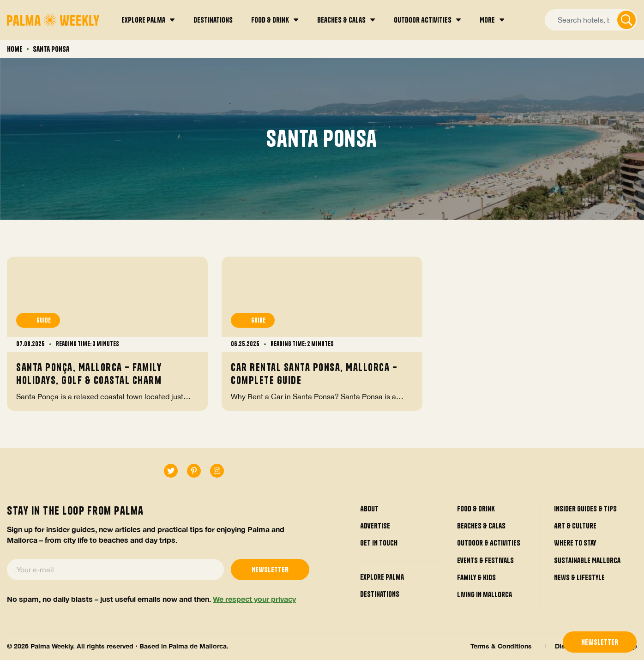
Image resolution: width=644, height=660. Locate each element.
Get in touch (379, 543)
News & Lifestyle (579, 577)
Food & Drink (476, 509)
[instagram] (217, 471)
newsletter (600, 642)
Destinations (380, 594)
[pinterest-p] (194, 471)
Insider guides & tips (585, 509)
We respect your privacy (254, 599)
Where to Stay (575, 543)
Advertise (375, 526)
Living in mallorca (485, 595)
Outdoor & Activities (489, 543)
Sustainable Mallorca (587, 560)
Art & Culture (575, 526)
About (369, 509)
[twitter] (171, 471)
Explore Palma (382, 577)
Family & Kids (476, 577)
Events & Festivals (485, 560)
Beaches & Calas (481, 526)
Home (15, 49)
